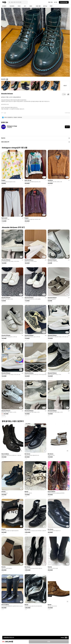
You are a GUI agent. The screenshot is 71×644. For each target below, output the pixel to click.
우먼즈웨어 (12, 6)
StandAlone (50, 180)
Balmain (26, 492)
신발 (5, 113)
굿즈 (25, 6)
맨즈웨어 (5, 6)
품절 (49, 642)
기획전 (51, 6)
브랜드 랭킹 (38, 6)
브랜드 (31, 6)
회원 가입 (50, 2)
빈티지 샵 (45, 6)
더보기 (65, 86)
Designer (3, 180)
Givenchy (4, 492)
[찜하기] (64, 94)
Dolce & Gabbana (5, 454)
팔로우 (67, 127)
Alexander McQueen (7, 94)
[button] (6, 42)
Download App (64, 2)
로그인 (56, 2)
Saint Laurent (4, 218)
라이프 (20, 6)
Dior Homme (27, 454)
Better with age (28, 180)
